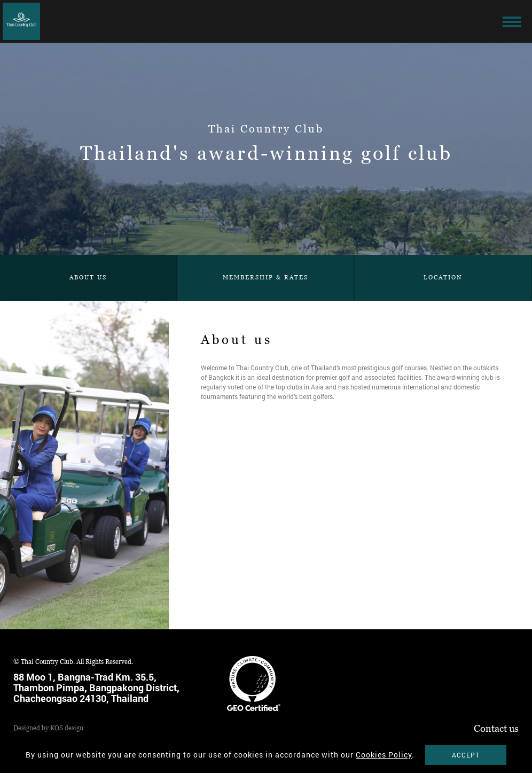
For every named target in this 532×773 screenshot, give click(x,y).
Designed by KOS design (48, 728)
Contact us (496, 728)
